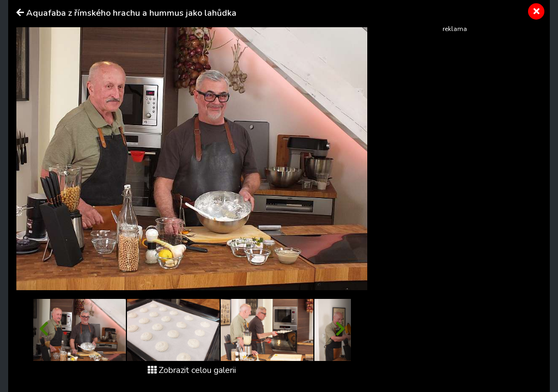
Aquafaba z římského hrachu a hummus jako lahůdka (131, 13)
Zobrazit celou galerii (192, 370)
